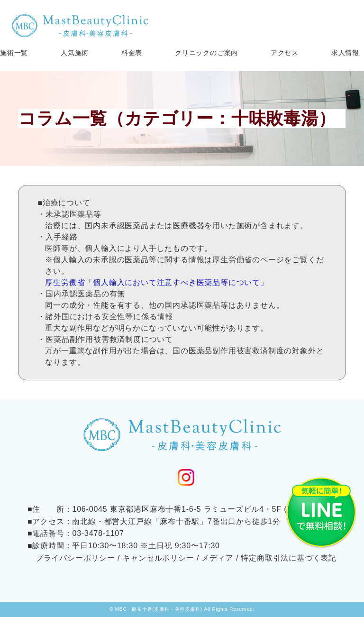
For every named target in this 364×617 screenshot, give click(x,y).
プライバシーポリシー (75, 558)
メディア (217, 558)
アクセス (285, 53)
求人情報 (345, 53)
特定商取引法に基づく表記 (289, 558)
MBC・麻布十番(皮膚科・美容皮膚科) (159, 609)
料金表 (132, 53)
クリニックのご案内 (206, 53)
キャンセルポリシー (158, 558)
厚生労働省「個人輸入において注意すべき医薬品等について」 (156, 282)
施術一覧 (14, 53)
